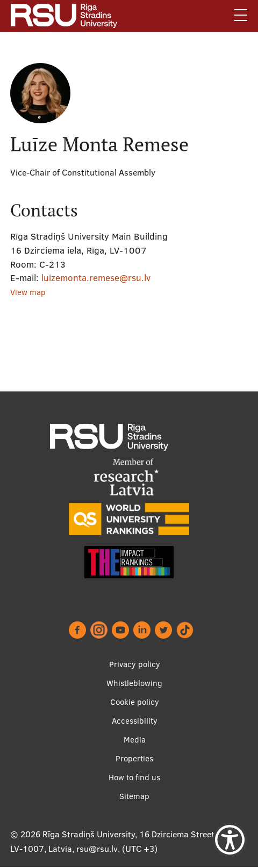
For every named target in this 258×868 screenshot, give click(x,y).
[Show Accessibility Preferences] (230, 840)
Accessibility (135, 721)
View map (28, 292)
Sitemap (134, 796)
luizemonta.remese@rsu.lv (96, 278)
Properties (134, 758)
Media (135, 740)
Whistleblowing (134, 683)
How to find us (134, 777)
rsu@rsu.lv (97, 849)
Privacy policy (135, 664)
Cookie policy (135, 702)
